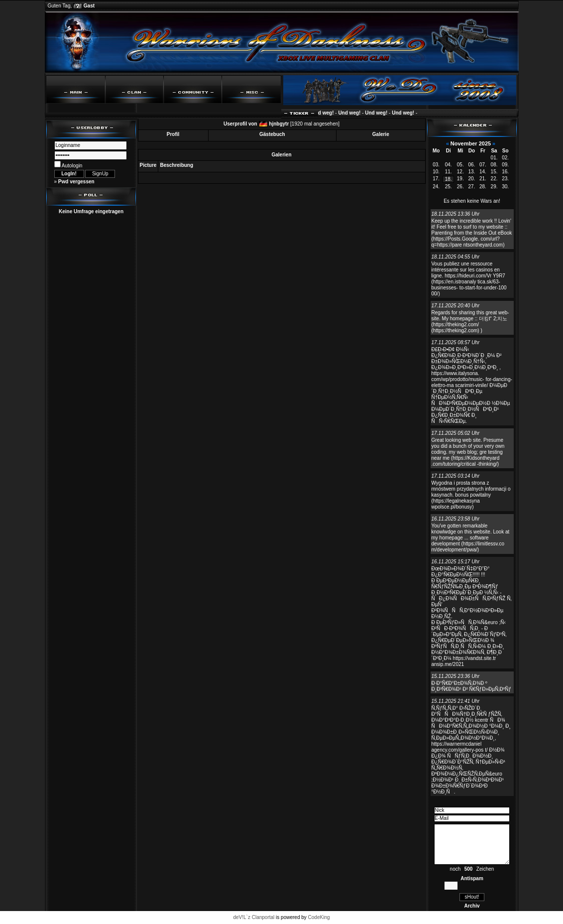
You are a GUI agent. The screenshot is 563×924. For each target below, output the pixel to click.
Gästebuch (272, 134)
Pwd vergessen (76, 182)
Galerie (381, 134)
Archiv (472, 906)
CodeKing (319, 917)
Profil (173, 134)
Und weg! (326, 113)
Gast (89, 6)
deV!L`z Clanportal (254, 917)
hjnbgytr (279, 124)
